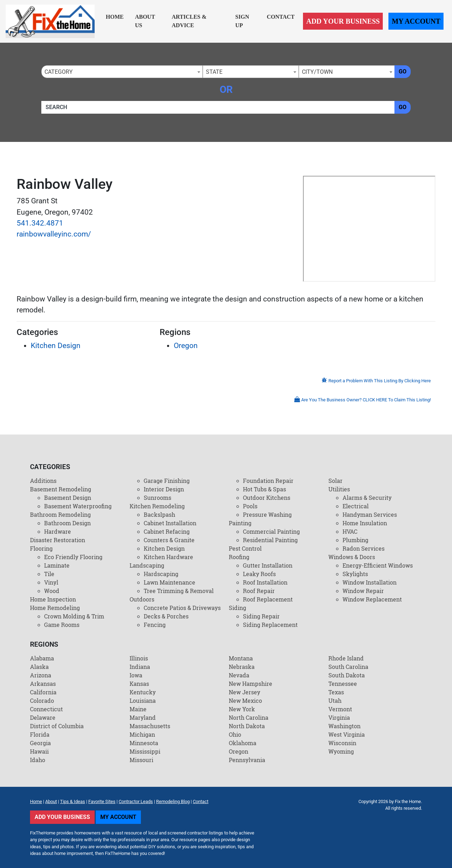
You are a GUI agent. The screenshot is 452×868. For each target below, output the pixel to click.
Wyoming (341, 751)
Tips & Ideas (73, 801)
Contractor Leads (136, 801)
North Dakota (247, 726)
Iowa (136, 675)
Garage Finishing (167, 481)
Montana (241, 658)
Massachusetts (150, 726)
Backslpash (159, 514)
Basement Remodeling (61, 489)
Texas (336, 692)
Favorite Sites (102, 801)
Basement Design (68, 498)
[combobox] (122, 72)
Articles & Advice (189, 21)
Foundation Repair (268, 481)
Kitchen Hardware (168, 557)
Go (403, 71)
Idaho (38, 760)
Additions (43, 481)
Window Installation (370, 582)
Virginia (339, 717)
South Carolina (348, 667)
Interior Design (164, 489)
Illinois (139, 658)
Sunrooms (157, 498)
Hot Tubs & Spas (264, 489)
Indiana (140, 667)
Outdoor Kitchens (267, 498)
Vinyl (51, 582)
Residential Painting (270, 540)
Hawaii (39, 751)
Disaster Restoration (58, 540)
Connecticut (46, 709)
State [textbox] (214, 72)
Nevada (239, 675)
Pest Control (245, 548)
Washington (344, 726)
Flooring (41, 548)
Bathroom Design (67, 523)
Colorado (42, 701)
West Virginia (347, 734)
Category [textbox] (59, 72)
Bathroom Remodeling (60, 514)
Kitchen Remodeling (157, 506)
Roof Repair (259, 591)
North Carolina (249, 717)
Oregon (186, 346)
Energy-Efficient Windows (378, 565)
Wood (52, 591)
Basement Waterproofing (78, 506)
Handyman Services (370, 514)
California (43, 692)
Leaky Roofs (259, 574)
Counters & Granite (169, 540)
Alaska (39, 667)
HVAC (350, 531)
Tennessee (343, 684)
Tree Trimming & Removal (179, 591)
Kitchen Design (56, 346)
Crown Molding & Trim (74, 616)
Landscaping (147, 565)
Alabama (42, 658)
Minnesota (144, 743)
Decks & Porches (166, 616)
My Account (416, 21)
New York (242, 709)
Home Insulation (365, 523)
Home (115, 17)
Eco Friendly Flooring (73, 557)
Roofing (239, 557)
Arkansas (43, 684)
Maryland (143, 717)
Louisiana (143, 701)
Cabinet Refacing (167, 531)
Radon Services (364, 548)
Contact (281, 17)
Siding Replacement (270, 625)
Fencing (155, 625)
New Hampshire (251, 684)
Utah (335, 701)
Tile (49, 574)
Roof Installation (265, 582)
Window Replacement (372, 599)
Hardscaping (161, 574)
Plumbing (355, 540)
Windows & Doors (352, 557)
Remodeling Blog (173, 801)
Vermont (340, 709)
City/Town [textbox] (317, 72)
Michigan (142, 734)
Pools (250, 506)
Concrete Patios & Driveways (182, 608)
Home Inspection (53, 599)
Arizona (41, 675)
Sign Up (242, 21)
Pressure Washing (267, 514)
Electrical (356, 506)
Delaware (43, 717)
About (51, 801)
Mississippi (145, 751)
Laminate (57, 565)
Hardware (58, 531)
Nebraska (242, 667)
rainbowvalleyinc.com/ (54, 234)
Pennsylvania (247, 760)
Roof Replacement (268, 599)
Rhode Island (346, 658)
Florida (40, 734)
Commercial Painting (271, 531)
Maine (138, 709)
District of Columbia (57, 726)
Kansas (139, 684)
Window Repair (363, 591)
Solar (335, 481)
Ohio (235, 734)
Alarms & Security (367, 498)
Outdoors (142, 599)
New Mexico (245, 701)
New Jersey (245, 692)
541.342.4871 (40, 223)
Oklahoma (243, 743)
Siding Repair (261, 616)
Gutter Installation (268, 565)
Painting (240, 523)
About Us (145, 21)
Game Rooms (62, 625)
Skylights (355, 574)
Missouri (141, 760)
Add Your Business (343, 21)
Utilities (339, 489)
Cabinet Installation (170, 523)
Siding (237, 608)
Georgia (40, 743)
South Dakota (347, 675)
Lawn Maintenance (169, 582)
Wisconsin (342, 743)
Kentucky (143, 692)
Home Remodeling (55, 608)
